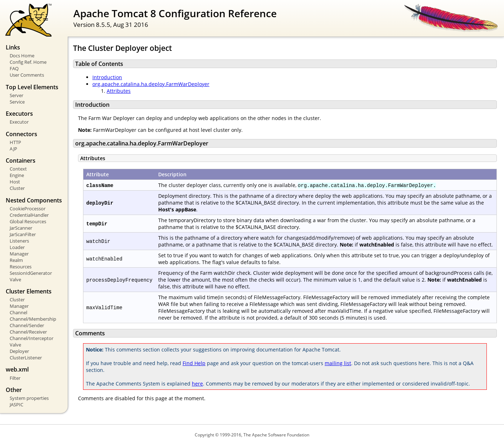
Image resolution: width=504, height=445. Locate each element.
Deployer (19, 351)
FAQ (14, 68)
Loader (17, 247)
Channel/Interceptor (31, 338)
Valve (15, 279)
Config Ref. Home (28, 62)
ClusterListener (26, 358)
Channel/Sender (27, 325)
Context (18, 169)
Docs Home (22, 56)
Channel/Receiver (28, 332)
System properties (29, 398)
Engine (17, 175)
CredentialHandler (29, 215)
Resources (21, 267)
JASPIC (16, 405)
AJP (13, 149)
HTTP (15, 142)
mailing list (338, 363)
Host (15, 182)
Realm (16, 260)
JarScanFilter (23, 234)
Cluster (17, 188)
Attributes (119, 91)
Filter (15, 378)
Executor (19, 122)
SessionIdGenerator (31, 273)
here (197, 384)
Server (16, 95)
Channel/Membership (33, 319)
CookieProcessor (28, 209)
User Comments (27, 75)
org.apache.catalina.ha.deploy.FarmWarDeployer (151, 84)
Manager (19, 254)
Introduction (107, 77)
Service (17, 102)
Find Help (194, 363)
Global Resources (28, 221)
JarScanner (21, 228)
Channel (18, 312)
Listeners (19, 241)
